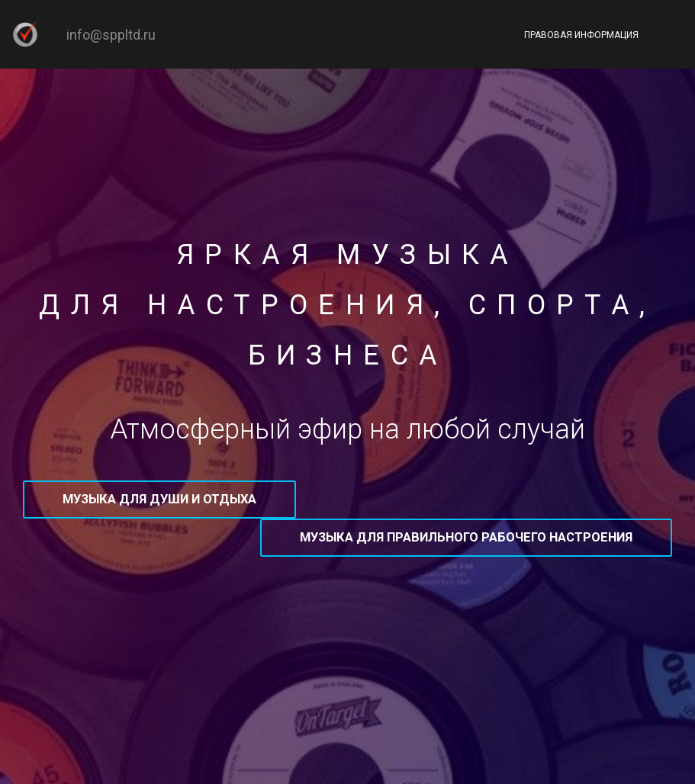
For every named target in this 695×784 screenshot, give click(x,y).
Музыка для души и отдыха (159, 499)
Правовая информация (581, 35)
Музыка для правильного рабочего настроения (466, 537)
